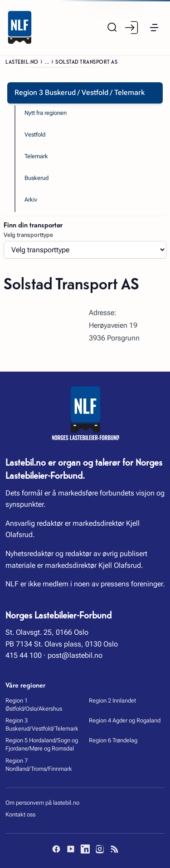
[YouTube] (71, 849)
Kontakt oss (20, 814)
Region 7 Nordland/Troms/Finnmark (39, 765)
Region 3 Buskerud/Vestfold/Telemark (42, 724)
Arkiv (31, 200)
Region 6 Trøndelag (113, 740)
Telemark (36, 156)
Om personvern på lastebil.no (42, 803)
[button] (154, 28)
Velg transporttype (28, 235)
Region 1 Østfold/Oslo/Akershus (34, 705)
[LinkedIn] (85, 849)
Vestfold (35, 134)
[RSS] (114, 849)
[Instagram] (100, 849)
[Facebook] (56, 849)
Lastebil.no (22, 61)
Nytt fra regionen (46, 113)
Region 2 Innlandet (112, 701)
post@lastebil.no (75, 655)
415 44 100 (24, 655)
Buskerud (36, 178)
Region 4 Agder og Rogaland (125, 720)
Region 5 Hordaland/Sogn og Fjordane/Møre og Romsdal (42, 744)
